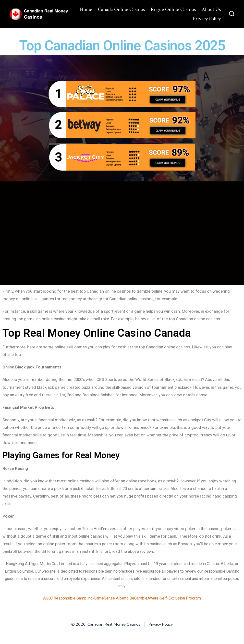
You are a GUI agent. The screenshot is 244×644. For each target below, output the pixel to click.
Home (86, 9)
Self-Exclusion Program (180, 598)
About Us (211, 9)
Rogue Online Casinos (173, 9)
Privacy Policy (207, 19)
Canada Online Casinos (121, 9)
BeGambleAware (144, 598)
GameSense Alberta (111, 598)
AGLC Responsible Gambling (68, 598)
